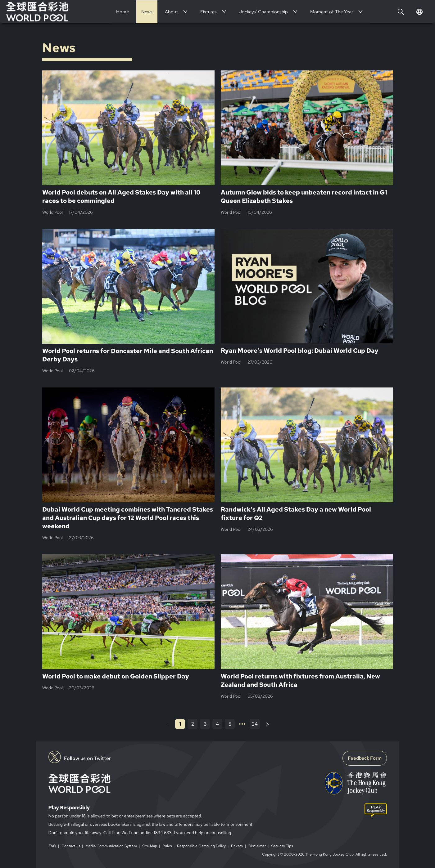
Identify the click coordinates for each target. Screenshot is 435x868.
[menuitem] (122, 12)
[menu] (241, 12)
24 (255, 724)
